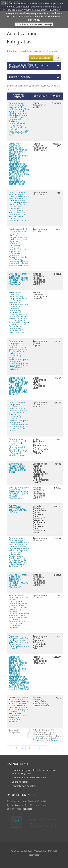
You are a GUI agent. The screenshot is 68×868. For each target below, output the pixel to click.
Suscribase (38, 740)
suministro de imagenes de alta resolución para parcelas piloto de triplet (18, 468)
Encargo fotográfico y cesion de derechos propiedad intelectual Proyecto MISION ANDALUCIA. (19, 493)
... (36, 748)
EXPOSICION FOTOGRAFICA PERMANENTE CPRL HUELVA (18, 509)
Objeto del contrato (19, 96)
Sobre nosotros (20, 782)
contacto (27, 809)
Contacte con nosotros (24, 786)
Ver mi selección (41, 58)
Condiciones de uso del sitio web (29, 778)
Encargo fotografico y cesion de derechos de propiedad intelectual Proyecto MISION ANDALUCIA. (19, 581)
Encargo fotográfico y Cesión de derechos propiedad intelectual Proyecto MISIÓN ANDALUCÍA (19, 279)
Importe (57, 96)
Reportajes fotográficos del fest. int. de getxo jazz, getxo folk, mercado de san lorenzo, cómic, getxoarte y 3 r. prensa (19, 642)
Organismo (41, 96)
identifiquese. (52, 740)
